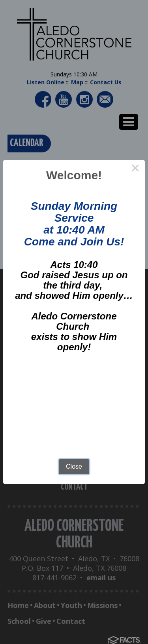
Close (74, 466)
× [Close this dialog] (135, 169)
